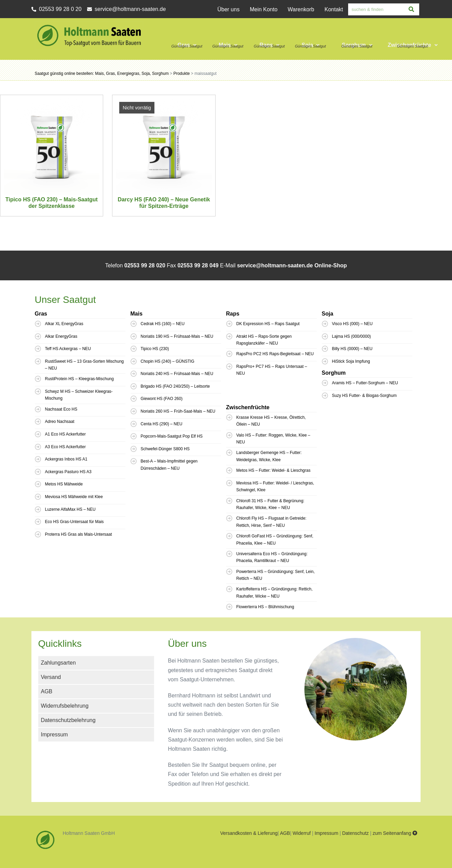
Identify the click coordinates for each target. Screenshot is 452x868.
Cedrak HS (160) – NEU (163, 324)
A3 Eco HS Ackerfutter (65, 447)
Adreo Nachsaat (60, 422)
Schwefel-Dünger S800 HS (165, 449)
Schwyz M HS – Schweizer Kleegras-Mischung (79, 395)
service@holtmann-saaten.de (275, 265)
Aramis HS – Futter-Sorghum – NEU (365, 383)
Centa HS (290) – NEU (162, 424)
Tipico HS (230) (155, 349)
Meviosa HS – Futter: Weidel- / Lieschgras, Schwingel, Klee (275, 486)
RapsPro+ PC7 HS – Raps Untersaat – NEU (272, 370)
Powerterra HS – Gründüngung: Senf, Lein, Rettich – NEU (276, 575)
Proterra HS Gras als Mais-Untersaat (79, 534)
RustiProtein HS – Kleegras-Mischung (79, 379)
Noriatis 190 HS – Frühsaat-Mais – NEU (177, 336)
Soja (311, 45)
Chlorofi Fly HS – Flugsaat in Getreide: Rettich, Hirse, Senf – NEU (271, 522)
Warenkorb (301, 9)
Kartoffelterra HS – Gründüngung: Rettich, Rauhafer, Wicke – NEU (275, 592)
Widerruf (302, 833)
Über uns (228, 9)
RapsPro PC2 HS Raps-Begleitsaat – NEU (275, 354)
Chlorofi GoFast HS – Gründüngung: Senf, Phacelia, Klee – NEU (275, 539)
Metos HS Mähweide (64, 484)
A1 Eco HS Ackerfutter (65, 434)
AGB (47, 691)
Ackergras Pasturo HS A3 (68, 472)
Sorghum (357, 45)
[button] (188, 37)
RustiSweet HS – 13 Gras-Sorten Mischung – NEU (85, 365)
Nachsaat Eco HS (61, 409)
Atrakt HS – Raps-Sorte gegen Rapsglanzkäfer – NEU (264, 340)
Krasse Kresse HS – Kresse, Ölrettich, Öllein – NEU (271, 421)
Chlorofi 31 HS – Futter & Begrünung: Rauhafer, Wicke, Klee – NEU (270, 504)
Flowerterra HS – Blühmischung (265, 607)
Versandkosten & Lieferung (249, 833)
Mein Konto (264, 9)
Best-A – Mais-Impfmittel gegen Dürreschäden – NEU (169, 465)
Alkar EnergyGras (61, 336)
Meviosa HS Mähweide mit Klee (74, 497)
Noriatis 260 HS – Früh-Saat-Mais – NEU (178, 411)
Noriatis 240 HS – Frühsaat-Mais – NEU (177, 374)
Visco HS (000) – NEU (352, 324)
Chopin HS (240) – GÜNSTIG (168, 361)
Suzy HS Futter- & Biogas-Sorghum (364, 396)
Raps (270, 45)
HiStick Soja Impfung (351, 361)
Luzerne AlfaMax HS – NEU (70, 509)
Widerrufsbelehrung (65, 706)
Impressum (54, 735)
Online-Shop (331, 265)
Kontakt (334, 9)
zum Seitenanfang (395, 833)
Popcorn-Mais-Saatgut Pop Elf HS (172, 436)
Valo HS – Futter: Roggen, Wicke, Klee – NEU (273, 439)
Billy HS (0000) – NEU (352, 349)
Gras (187, 45)
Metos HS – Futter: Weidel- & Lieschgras (273, 470)
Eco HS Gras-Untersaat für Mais (74, 522)
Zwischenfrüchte (413, 45)
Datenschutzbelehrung (68, 720)
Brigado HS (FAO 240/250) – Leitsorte (175, 386)
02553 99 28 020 (145, 265)
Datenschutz (355, 833)
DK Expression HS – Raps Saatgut (268, 324)
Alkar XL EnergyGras (64, 324)
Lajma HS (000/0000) (352, 336)
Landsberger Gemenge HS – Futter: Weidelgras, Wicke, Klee (269, 456)
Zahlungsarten (58, 663)
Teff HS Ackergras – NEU (68, 349)
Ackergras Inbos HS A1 (66, 459)
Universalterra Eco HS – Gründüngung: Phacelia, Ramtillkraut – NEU (272, 557)
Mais (228, 45)
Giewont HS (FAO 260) (162, 399)
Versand (51, 677)
